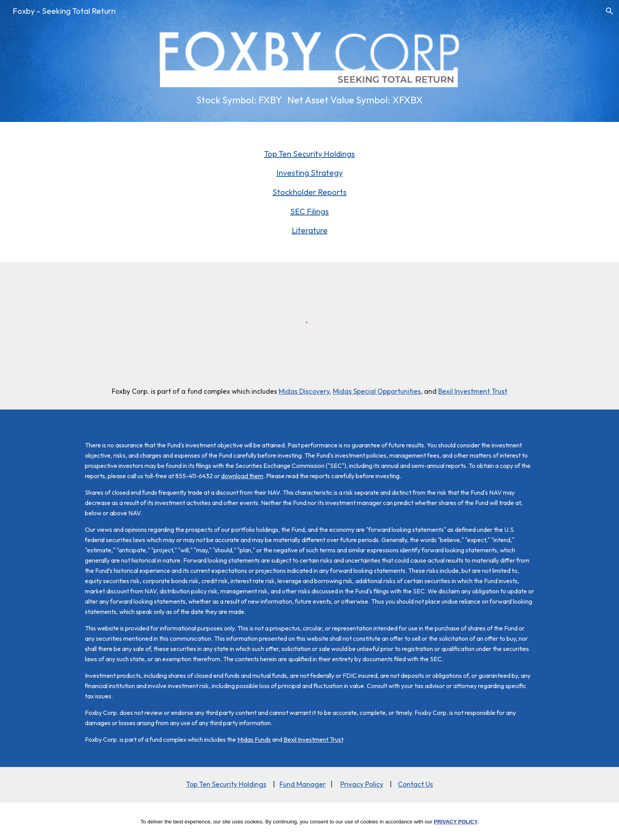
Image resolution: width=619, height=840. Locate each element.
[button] (610, 11)
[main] (309, 100)
